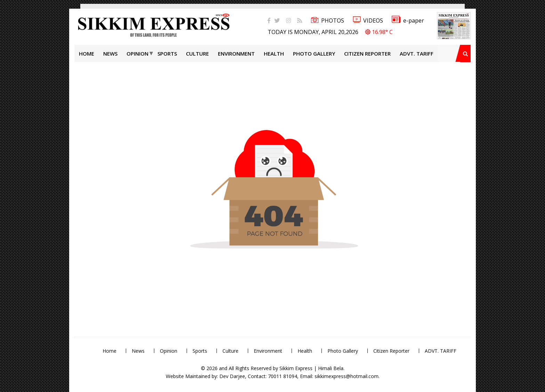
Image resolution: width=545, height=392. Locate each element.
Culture (197, 54)
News (110, 54)
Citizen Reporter (367, 54)
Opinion (137, 54)
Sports (167, 54)
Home (87, 54)
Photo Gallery (314, 54)
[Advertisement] (23, 99)
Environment (236, 54)
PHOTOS (327, 21)
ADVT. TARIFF (417, 54)
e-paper (408, 21)
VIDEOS (368, 21)
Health (274, 54)
